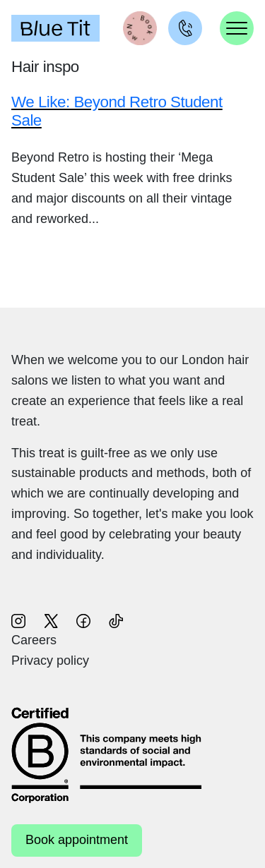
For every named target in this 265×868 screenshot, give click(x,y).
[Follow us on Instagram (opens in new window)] (18, 620)
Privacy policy (50, 661)
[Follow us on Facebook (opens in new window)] (83, 620)
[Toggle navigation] (237, 28)
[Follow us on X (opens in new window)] (51, 620)
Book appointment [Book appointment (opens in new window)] (77, 840)
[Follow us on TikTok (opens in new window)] (116, 620)
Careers (34, 640)
